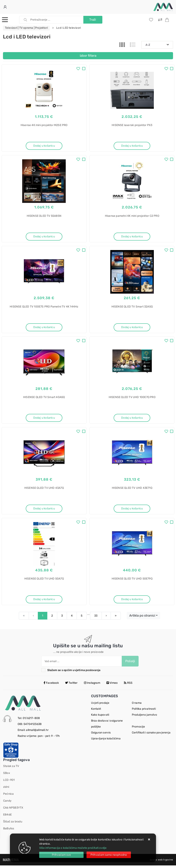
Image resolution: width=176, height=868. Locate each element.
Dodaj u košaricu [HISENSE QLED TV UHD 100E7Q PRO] (132, 419)
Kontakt (96, 711)
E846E (7, 817)
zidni (6, 789)
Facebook (51, 685)
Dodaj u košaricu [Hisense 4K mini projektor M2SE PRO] (44, 146)
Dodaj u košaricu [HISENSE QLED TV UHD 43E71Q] (132, 510)
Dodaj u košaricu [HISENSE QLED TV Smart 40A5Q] (44, 419)
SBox (7, 776)
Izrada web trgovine (161, 862)
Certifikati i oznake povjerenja (151, 735)
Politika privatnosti (144, 711)
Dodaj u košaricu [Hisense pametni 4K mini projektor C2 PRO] (132, 237)
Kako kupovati (100, 717)
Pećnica (8, 796)
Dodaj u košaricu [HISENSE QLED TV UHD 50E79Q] (132, 601)
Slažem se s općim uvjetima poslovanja (74, 673)
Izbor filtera (88, 56)
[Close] (61, 855)
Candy (7, 803)
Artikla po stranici (142, 618)
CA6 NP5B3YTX (13, 810)
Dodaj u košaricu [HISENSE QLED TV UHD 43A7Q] (44, 510)
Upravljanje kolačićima (106, 741)
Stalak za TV (11, 769)
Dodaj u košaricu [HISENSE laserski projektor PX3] (132, 146)
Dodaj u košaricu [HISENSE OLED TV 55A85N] (44, 237)
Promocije (138, 729)
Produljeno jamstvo (145, 717)
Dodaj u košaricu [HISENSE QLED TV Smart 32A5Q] (132, 328)
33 (96, 618)
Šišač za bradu (13, 824)
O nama (137, 705)
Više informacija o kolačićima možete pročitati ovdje (73, 848)
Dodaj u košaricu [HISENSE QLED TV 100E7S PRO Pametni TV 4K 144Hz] (44, 328)
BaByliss (9, 831)
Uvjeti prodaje (100, 705)
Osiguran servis (101, 735)
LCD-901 (9, 783)
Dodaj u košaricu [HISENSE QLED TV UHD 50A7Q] (44, 601)
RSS (128, 685)
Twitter (71, 685)
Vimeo (112, 685)
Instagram (92, 685)
